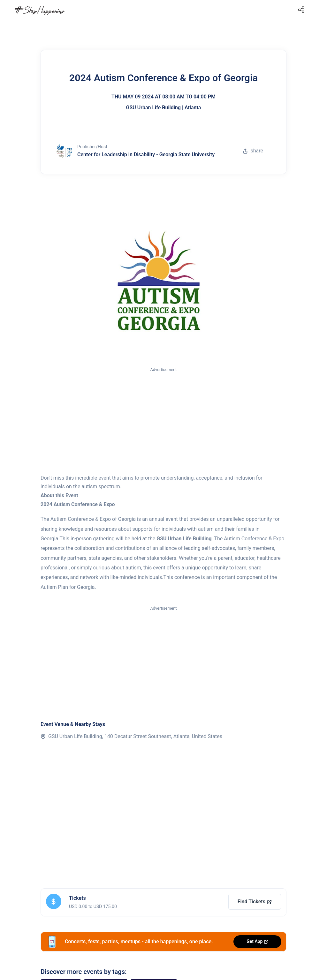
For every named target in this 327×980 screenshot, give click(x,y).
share (253, 151)
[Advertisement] (163, 421)
